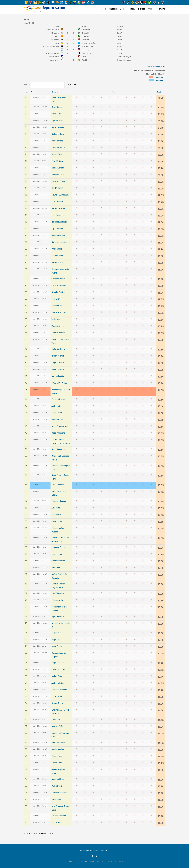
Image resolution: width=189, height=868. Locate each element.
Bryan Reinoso (57, 229)
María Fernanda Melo (60, 426)
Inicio (104, 9)
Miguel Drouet (57, 633)
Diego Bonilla (57, 646)
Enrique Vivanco (58, 399)
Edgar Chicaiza (58, 363)
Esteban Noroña (58, 333)
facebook (92, 856)
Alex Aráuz (56, 508)
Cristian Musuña (58, 561)
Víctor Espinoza (58, 696)
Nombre (27, 85)
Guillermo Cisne (58, 134)
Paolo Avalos (57, 799)
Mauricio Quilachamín (60, 195)
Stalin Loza (56, 114)
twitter (96, 856)
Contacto (161, 9)
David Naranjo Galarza (61, 242)
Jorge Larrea (57, 521)
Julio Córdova (57, 161)
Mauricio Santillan (59, 816)
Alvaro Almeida (58, 376)
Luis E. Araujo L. (58, 215)
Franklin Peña (57, 306)
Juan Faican (56, 515)
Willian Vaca (56, 319)
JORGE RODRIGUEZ (60, 312)
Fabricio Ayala (57, 600)
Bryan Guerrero (58, 617)
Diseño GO (84, 851)
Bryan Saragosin (58, 449)
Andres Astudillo (58, 369)
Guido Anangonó (58, 433)
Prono (151, 9)
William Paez (57, 756)
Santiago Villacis (58, 235)
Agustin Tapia (57, 121)
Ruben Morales (58, 175)
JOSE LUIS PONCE (59, 383)
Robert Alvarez (58, 356)
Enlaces (142, 9)
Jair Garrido (56, 823)
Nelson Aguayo (58, 703)
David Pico (56, 568)
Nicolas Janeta (58, 168)
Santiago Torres (58, 419)
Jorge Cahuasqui (58, 663)
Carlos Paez (57, 786)
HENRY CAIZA (57, 188)
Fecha (33, 92)
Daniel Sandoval (58, 743)
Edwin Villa (56, 720)
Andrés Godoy (57, 676)
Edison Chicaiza (58, 763)
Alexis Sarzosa (58, 485)
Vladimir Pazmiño (59, 285)
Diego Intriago (57, 141)
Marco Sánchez (58, 256)
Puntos (160, 92)
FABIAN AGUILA (58, 349)
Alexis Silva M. (57, 202)
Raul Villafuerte (58, 593)
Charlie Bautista (58, 749)
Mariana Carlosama (59, 690)
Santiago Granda (58, 148)
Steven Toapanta (58, 262)
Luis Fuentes (57, 554)
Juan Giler (56, 299)
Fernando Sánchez (59, 793)
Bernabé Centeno (59, 292)
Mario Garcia (57, 413)
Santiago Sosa (57, 326)
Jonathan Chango (59, 501)
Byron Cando (57, 249)
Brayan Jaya (56, 640)
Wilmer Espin (57, 154)
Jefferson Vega (58, 181)
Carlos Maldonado (59, 279)
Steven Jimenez (58, 208)
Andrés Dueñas (58, 683)
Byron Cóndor (57, 107)
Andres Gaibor (57, 406)
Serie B (109, 861)
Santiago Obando (59, 779)
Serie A (132, 9)
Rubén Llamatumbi (59, 222)
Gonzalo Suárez (58, 726)
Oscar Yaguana (58, 127)
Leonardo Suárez (59, 547)
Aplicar (72, 85)
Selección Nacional (118, 9)
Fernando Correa (58, 669)
